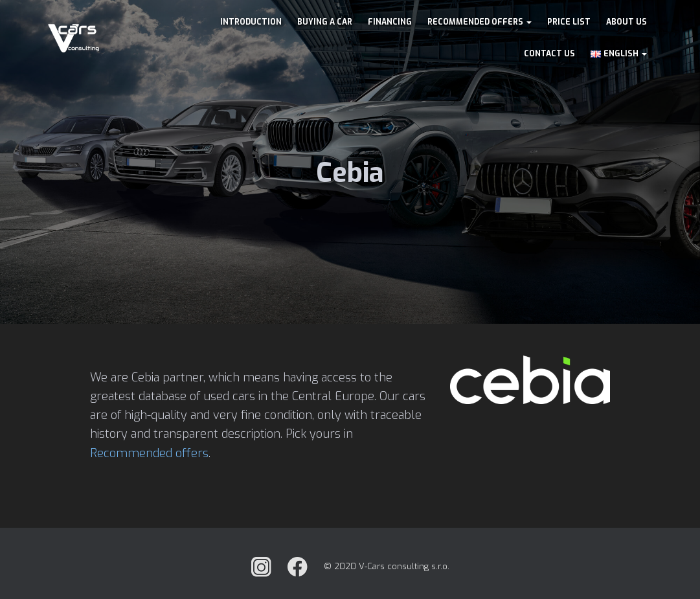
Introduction (251, 22)
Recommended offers (480, 22)
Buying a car (325, 22)
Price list (569, 22)
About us (627, 22)
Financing (390, 22)
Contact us (549, 54)
